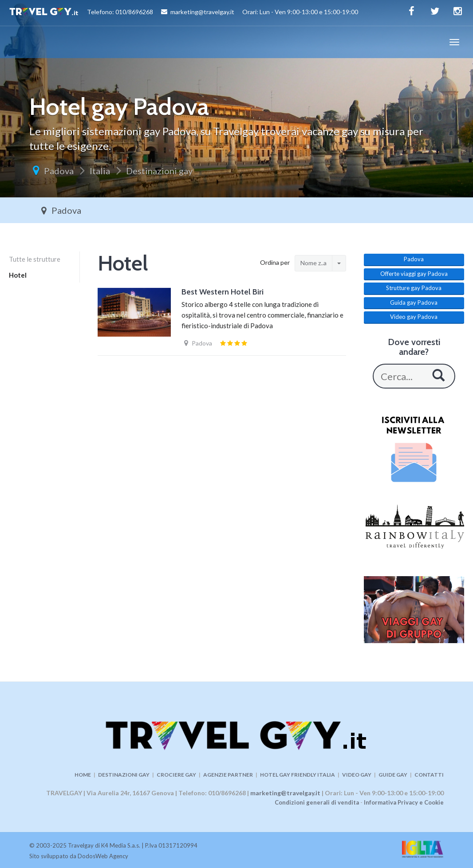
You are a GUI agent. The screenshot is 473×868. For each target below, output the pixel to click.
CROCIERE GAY (176, 775)
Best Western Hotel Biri (223, 292)
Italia (100, 171)
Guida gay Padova (414, 302)
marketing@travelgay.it (285, 793)
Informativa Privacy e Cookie (404, 802)
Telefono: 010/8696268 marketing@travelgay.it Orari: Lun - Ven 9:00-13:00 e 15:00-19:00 (183, 13)
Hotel (18, 275)
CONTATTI (429, 775)
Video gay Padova (414, 317)
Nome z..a (313, 263)
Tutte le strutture (35, 259)
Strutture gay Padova (414, 288)
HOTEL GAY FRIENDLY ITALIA (298, 775)
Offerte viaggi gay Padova (414, 274)
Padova (59, 171)
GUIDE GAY (393, 775)
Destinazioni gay (159, 171)
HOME (83, 775)
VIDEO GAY (357, 775)
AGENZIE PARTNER (228, 775)
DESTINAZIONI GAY (124, 775)
